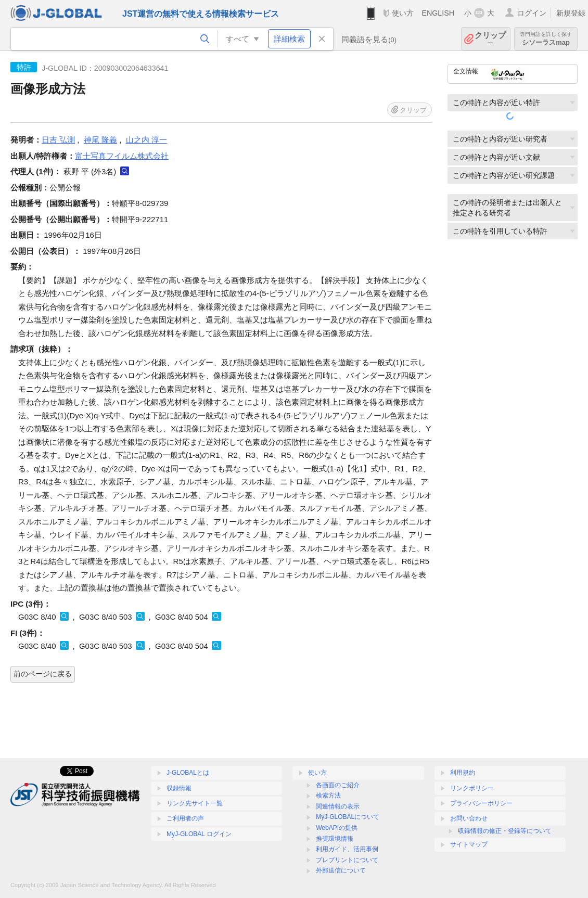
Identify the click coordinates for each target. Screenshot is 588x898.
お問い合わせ (469, 818)
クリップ (490, 39)
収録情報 (179, 788)
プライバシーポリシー (481, 803)
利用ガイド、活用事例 (347, 849)
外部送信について (341, 870)
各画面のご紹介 (338, 785)
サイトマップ (469, 844)
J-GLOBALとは (188, 773)
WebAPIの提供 (337, 828)
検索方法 (328, 796)
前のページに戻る (43, 674)
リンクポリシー (472, 788)
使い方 (403, 13)
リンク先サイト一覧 (195, 803)
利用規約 (463, 773)
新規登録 (571, 13)
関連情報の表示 (338, 806)
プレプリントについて (347, 860)
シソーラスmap (546, 39)
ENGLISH (438, 13)
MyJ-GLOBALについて (348, 817)
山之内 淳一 (146, 140)
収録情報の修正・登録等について (505, 831)
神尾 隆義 (100, 140)
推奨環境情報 (335, 839)
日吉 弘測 (58, 140)
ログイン (532, 13)
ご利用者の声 (185, 818)
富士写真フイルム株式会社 (122, 156)
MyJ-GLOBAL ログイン (199, 834)
